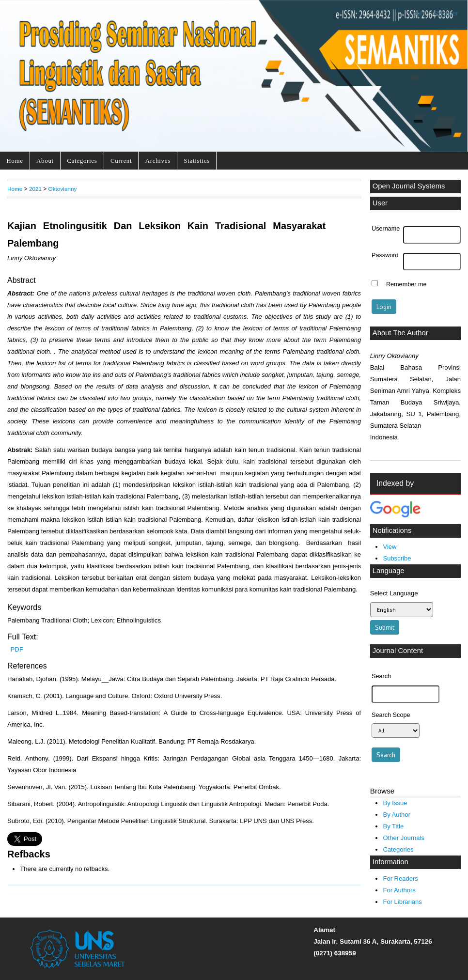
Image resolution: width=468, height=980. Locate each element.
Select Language (394, 593)
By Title (393, 826)
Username (386, 229)
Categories (82, 161)
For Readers (400, 879)
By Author (397, 815)
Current (121, 161)
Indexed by (395, 483)
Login (417, 13)
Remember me (406, 284)
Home (15, 161)
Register (446, 13)
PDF (17, 649)
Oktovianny (63, 189)
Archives (158, 161)
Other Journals (403, 838)
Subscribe (397, 558)
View (390, 547)
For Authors (399, 890)
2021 (35, 189)
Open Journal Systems (409, 186)
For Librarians (402, 902)
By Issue (395, 803)
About (45, 161)
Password (385, 255)
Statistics (197, 161)
